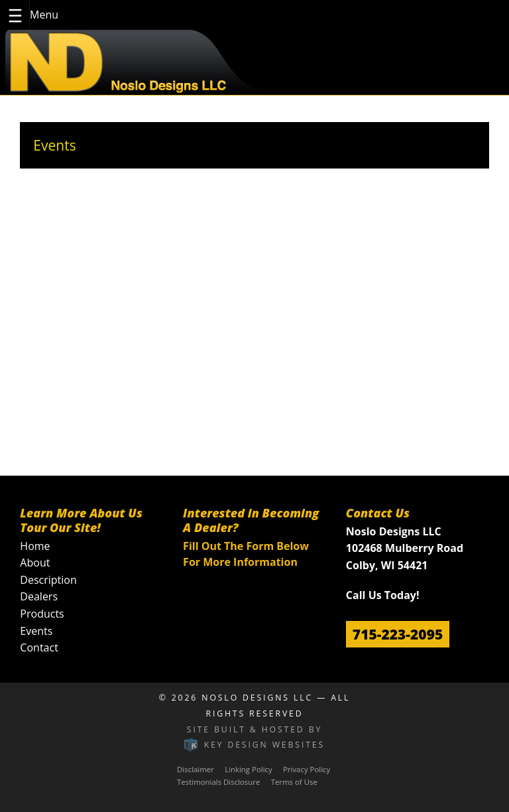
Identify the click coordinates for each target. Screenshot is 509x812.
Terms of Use (294, 782)
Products (42, 614)
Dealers (39, 596)
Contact (39, 647)
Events (36, 631)
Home (35, 546)
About (35, 563)
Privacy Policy (307, 769)
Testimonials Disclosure (218, 782)
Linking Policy (249, 769)
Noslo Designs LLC (257, 698)
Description (48, 580)
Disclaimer (196, 769)
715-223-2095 (398, 634)
